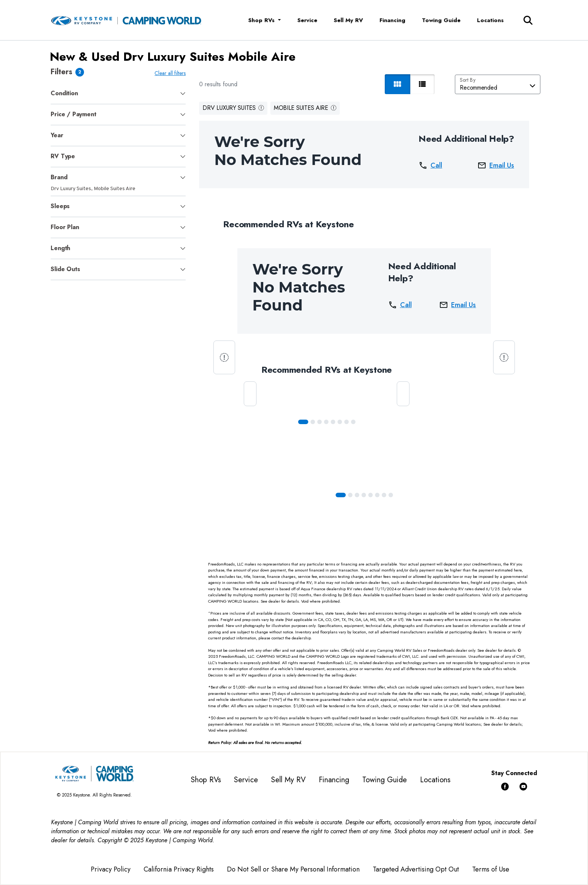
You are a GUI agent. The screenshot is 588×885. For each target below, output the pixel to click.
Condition (64, 93)
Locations (490, 20)
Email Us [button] (496, 165)
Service (307, 20)
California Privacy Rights (179, 869)
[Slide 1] (313, 422)
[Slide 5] (340, 422)
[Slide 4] (333, 422)
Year (57, 135)
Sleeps (60, 206)
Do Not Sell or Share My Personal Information (293, 869)
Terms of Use (491, 869)
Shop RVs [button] (262, 20)
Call (430, 165)
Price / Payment (73, 114)
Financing (392, 20)
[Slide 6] (346, 422)
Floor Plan (65, 227)
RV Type (63, 156)
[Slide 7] (353, 422)
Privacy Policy (111, 869)
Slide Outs (65, 269)
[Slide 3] (326, 422)
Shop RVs (206, 780)
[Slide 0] (303, 422)
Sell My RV (348, 20)
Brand (59, 177)
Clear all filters (170, 73)
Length (60, 248)
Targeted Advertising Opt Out (416, 869)
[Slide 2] (319, 422)
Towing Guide (441, 20)
